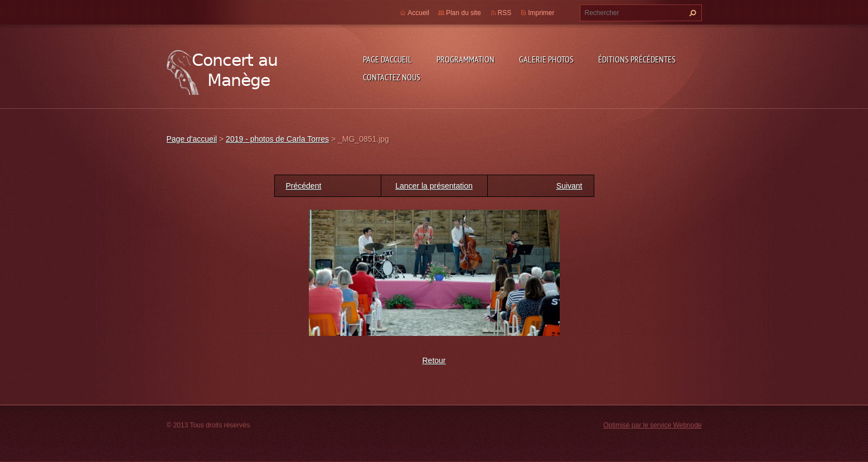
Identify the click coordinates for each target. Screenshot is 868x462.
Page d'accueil (387, 59)
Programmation (465, 59)
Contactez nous (392, 77)
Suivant (569, 186)
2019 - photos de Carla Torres (277, 139)
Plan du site (464, 13)
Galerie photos (546, 59)
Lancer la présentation (434, 186)
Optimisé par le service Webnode (652, 425)
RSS (505, 13)
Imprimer (541, 13)
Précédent (304, 186)
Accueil (418, 13)
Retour (434, 360)
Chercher (691, 13)
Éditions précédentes (637, 59)
